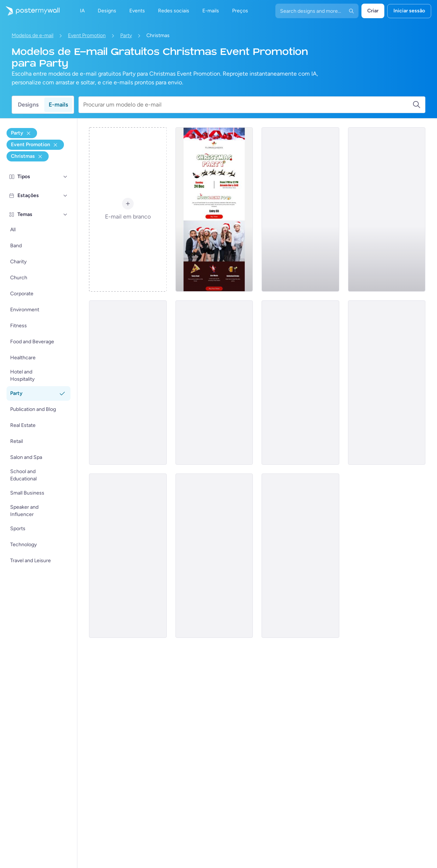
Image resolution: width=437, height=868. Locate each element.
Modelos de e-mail (33, 35)
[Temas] (65, 215)
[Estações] (65, 196)
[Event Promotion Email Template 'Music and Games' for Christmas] (387, 209)
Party (126, 35)
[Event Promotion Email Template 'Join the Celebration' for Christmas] (387, 383)
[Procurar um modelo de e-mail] (248, 105)
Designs (28, 105)
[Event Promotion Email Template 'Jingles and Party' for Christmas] (214, 556)
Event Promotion (87, 35)
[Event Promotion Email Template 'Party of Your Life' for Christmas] (128, 383)
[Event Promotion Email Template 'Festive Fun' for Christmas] (300, 556)
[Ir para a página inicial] (30, 11)
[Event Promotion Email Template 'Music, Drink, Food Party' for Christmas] (214, 209)
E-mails (58, 105)
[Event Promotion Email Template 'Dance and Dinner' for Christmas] (214, 383)
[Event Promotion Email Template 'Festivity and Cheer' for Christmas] (300, 209)
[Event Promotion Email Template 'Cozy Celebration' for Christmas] (300, 383)
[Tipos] (65, 177)
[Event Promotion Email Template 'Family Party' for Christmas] (128, 556)
